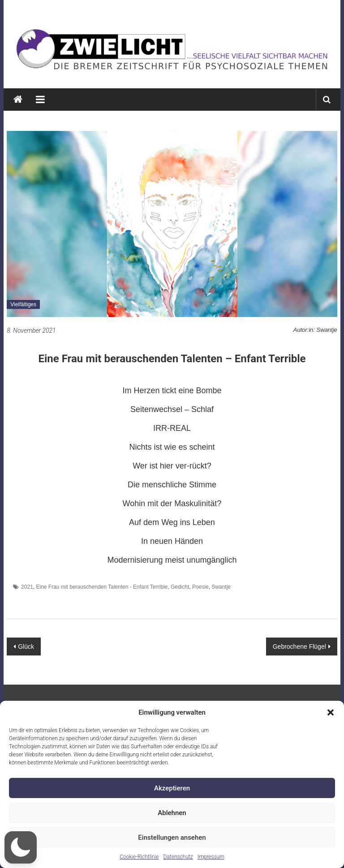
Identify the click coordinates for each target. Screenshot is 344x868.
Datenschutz (178, 857)
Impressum (211, 857)
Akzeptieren (172, 788)
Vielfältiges (23, 304)
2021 (27, 587)
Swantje (221, 587)
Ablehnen (172, 813)
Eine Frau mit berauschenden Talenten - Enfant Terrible (102, 587)
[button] (331, 712)
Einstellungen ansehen (172, 838)
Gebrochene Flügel (299, 647)
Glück (26, 647)
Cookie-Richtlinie (139, 857)
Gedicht (180, 587)
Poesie (200, 587)
